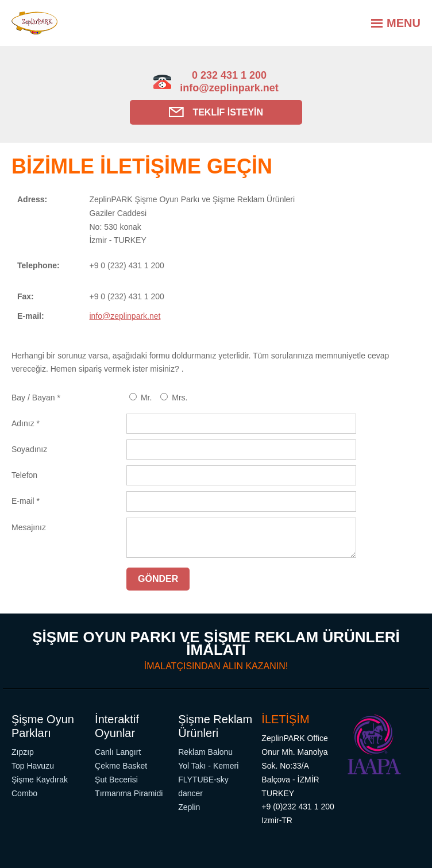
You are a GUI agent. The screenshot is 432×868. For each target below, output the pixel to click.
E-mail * (26, 501)
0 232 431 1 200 (229, 75)
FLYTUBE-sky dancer (203, 786)
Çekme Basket (121, 766)
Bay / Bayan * (36, 398)
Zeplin (189, 807)
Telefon (24, 475)
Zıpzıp (23, 752)
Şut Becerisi (116, 780)
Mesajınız (29, 527)
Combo (24, 793)
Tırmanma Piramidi (129, 793)
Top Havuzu (33, 766)
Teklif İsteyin (216, 112)
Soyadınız (29, 449)
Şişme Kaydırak (40, 780)
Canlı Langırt (118, 752)
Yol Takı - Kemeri (208, 766)
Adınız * (26, 423)
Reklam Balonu (205, 752)
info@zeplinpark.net (229, 88)
